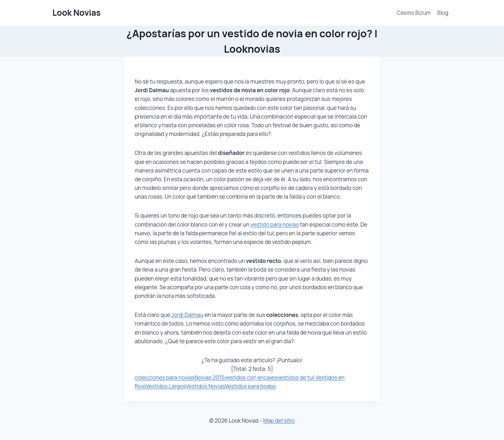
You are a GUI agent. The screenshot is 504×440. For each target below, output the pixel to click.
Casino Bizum (414, 13)
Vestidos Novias (205, 386)
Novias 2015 (210, 377)
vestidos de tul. (296, 377)
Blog (443, 13)
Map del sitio (279, 421)
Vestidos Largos (166, 386)
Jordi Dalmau (187, 315)
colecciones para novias (165, 377)
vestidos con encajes (251, 377)
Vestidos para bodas (250, 386)
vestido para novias (274, 224)
